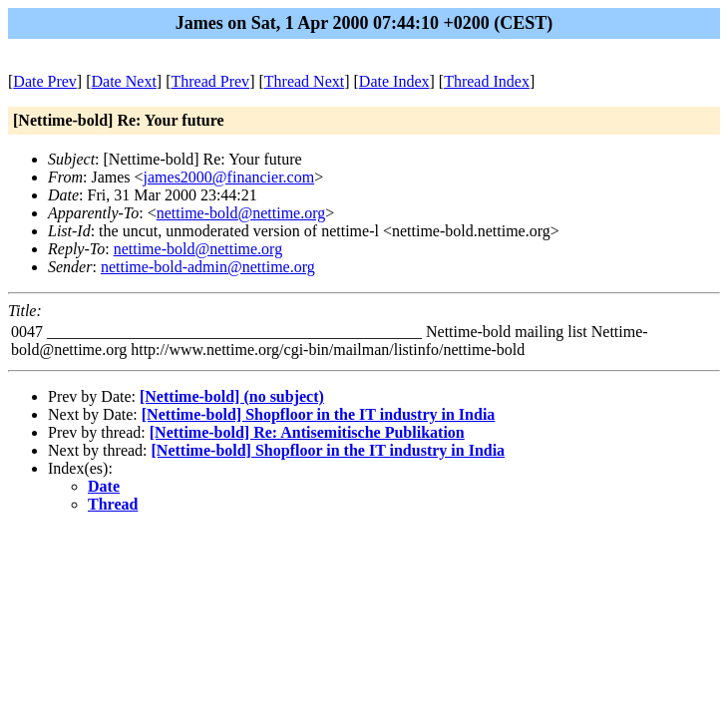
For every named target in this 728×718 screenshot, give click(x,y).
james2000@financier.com (229, 177)
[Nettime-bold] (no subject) (232, 396)
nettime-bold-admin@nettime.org (208, 267)
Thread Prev (210, 81)
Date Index (394, 81)
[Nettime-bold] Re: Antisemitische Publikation (307, 432)
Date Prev (45, 81)
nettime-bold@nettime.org (241, 213)
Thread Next (304, 81)
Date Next (124, 81)
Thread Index (487, 81)
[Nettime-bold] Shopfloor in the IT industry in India (319, 414)
